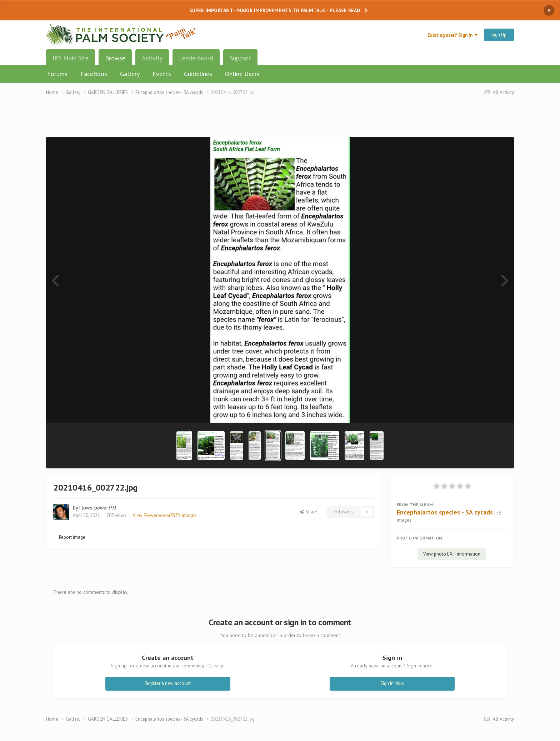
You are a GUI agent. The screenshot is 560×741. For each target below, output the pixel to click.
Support (240, 58)
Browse (115, 61)
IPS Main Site (71, 58)
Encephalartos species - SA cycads (445, 512)
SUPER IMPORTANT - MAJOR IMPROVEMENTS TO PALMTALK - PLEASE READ (275, 10)
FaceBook (94, 74)
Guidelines (198, 74)
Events (162, 74)
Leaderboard (196, 58)
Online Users (242, 74)
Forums (57, 74)
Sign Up (499, 35)
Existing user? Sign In (452, 35)
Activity (152, 58)
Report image (72, 537)
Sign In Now (392, 683)
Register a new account (168, 683)
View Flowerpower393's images (165, 515)
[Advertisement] (280, 121)
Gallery (130, 74)
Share (308, 512)
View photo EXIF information (452, 554)
